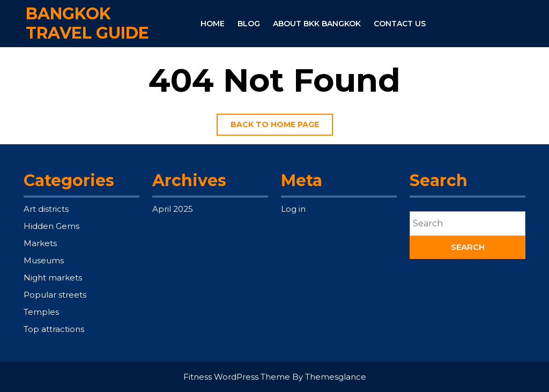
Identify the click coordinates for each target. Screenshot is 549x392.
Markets (40, 243)
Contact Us (400, 24)
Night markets (53, 278)
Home (213, 24)
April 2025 (173, 209)
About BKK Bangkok (317, 24)
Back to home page (282, 127)
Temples (41, 312)
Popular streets (55, 295)
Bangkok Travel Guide (87, 23)
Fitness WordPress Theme (237, 377)
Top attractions (54, 329)
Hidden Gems (51, 226)
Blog (249, 24)
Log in (293, 209)
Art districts (46, 209)
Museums (44, 260)
